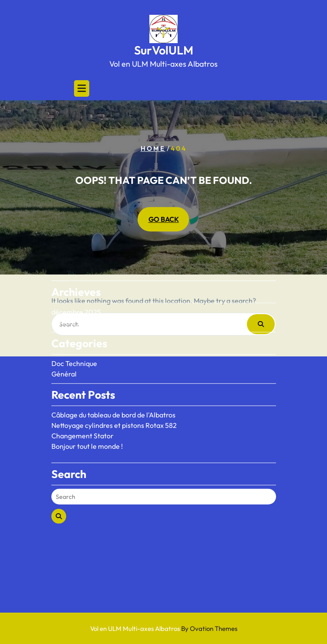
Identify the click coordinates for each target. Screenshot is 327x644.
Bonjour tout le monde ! (87, 418)
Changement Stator (83, 408)
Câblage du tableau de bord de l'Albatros (113, 387)
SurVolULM (164, 50)
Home (153, 148)
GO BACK (164, 220)
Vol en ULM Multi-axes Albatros (164, 629)
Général (64, 346)
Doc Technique (74, 336)
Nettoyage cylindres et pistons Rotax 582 (114, 397)
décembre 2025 (76, 284)
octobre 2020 (73, 295)
